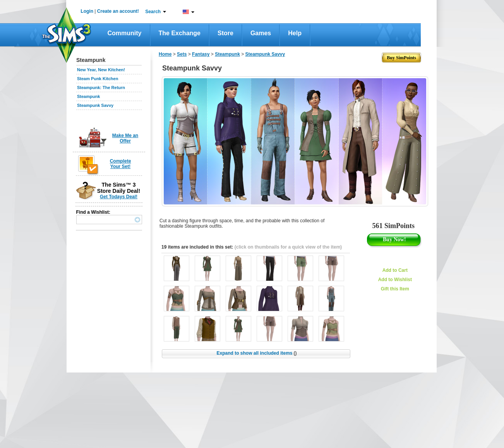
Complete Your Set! (121, 164)
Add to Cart (395, 270)
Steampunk (88, 96)
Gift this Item (395, 289)
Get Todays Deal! (119, 197)
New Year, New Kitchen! (101, 70)
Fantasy (201, 54)
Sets (182, 54)
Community (125, 33)
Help (295, 33)
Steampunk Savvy (95, 105)
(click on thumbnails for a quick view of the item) (288, 247)
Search (153, 12)
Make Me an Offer (125, 138)
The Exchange (180, 33)
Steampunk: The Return (101, 88)
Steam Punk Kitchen (98, 79)
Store (225, 33)
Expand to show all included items (256, 353)
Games (261, 33)
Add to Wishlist (395, 280)
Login (87, 11)
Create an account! (118, 11)
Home (165, 54)
